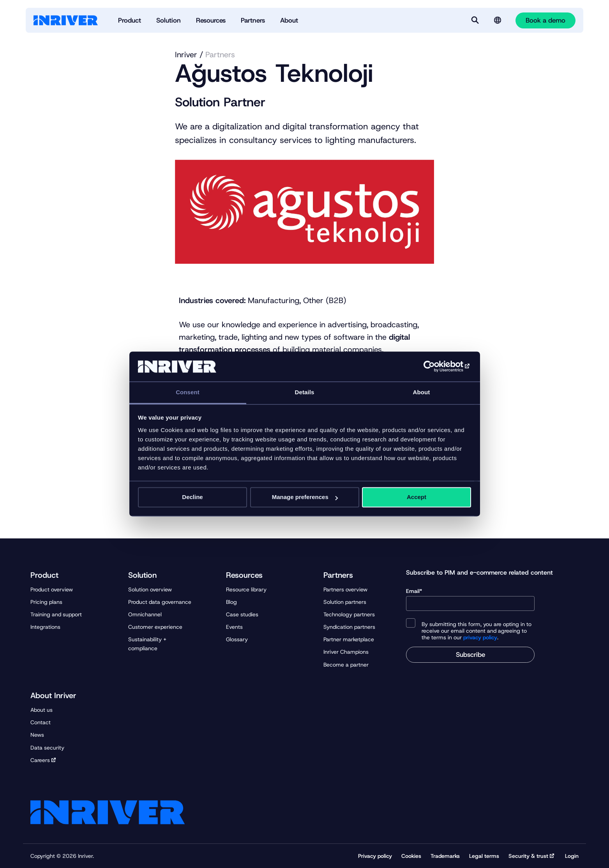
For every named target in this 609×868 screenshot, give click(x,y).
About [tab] (422, 392)
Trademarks (445, 856)
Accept (417, 497)
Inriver (186, 55)
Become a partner (346, 665)
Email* (470, 599)
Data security (47, 748)
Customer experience (155, 627)
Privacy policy (375, 856)
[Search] (475, 20)
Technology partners (349, 614)
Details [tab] (305, 392)
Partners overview (345, 589)
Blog (231, 602)
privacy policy (480, 637)
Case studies (242, 614)
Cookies (411, 856)
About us (41, 710)
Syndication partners (349, 627)
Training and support (56, 614)
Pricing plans (46, 602)
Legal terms (484, 856)
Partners (220, 55)
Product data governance (160, 602)
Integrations (45, 627)
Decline (192, 497)
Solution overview (150, 589)
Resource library (246, 589)
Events (234, 627)
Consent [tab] (188, 392)
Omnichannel (145, 614)
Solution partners (345, 602)
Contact (41, 722)
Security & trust (528, 856)
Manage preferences (305, 497)
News (37, 735)
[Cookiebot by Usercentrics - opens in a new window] (437, 367)
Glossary (237, 639)
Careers (40, 760)
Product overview (52, 589)
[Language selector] (498, 20)
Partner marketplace (349, 639)
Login (572, 856)
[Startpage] (66, 20)
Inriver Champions (346, 652)
